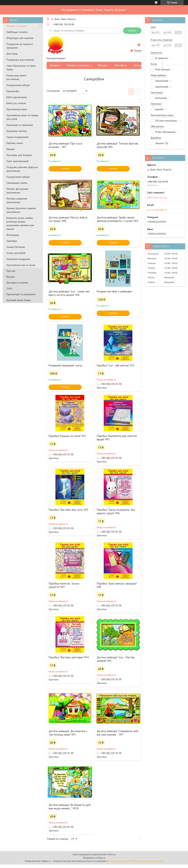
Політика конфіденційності (149, 861)
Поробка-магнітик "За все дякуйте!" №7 (64, 585)
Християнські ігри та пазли (21, 265)
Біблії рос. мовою (16, 103)
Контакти (121, 65)
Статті (9, 288)
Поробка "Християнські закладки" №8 (117, 585)
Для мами (12, 54)
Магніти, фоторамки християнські (17, 191)
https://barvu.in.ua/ (157, 197)
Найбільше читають (17, 32)
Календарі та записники (20, 125)
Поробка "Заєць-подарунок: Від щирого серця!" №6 (116, 511)
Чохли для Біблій (16, 253)
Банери (11, 149)
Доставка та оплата (17, 283)
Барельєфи (13, 91)
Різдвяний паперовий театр (65, 365)
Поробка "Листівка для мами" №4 (69, 657)
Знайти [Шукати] (132, 31)
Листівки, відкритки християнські (17, 200)
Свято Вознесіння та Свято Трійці (21, 68)
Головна (55, 65)
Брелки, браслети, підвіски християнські (21, 210)
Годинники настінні (17, 131)
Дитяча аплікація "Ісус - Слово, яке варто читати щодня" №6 (69, 293)
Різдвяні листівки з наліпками (114, 291)
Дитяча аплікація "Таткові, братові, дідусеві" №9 (117, 145)
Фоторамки (13, 235)
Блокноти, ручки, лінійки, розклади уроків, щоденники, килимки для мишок (20, 223)
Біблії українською (17, 97)
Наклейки (12, 241)
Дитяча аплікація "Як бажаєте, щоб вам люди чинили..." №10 (70, 807)
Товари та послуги (17, 26)
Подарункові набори (18, 85)
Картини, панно (15, 143)
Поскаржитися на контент (121, 861)
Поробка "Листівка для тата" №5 (68, 510)
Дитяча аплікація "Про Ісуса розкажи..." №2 (65, 145)
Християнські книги (17, 109)
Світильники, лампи (17, 183)
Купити (65, 169)
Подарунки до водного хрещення (20, 46)
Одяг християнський (17, 161)
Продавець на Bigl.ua (94, 858)
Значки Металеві (16, 247)
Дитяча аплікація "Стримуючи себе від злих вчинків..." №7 (118, 733)
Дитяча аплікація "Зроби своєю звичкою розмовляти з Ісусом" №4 (117, 219)
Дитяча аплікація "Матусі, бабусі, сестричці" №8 (68, 219)
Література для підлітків (20, 38)
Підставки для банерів (19, 155)
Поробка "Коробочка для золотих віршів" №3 (117, 438)
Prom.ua (111, 854)
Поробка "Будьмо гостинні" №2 (67, 436)
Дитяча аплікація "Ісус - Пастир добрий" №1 (116, 659)
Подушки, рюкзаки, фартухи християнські (22, 169)
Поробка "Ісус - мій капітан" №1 (116, 365)
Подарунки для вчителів (20, 60)
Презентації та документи (21, 294)
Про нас (11, 271)
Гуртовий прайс (175, 65)
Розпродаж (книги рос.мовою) (16, 77)
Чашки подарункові (17, 137)
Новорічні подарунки (18, 259)
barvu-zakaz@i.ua (157, 210)
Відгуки (11, 277)
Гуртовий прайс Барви (19, 300)
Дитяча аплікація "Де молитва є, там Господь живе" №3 (68, 733)
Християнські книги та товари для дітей (22, 117)
